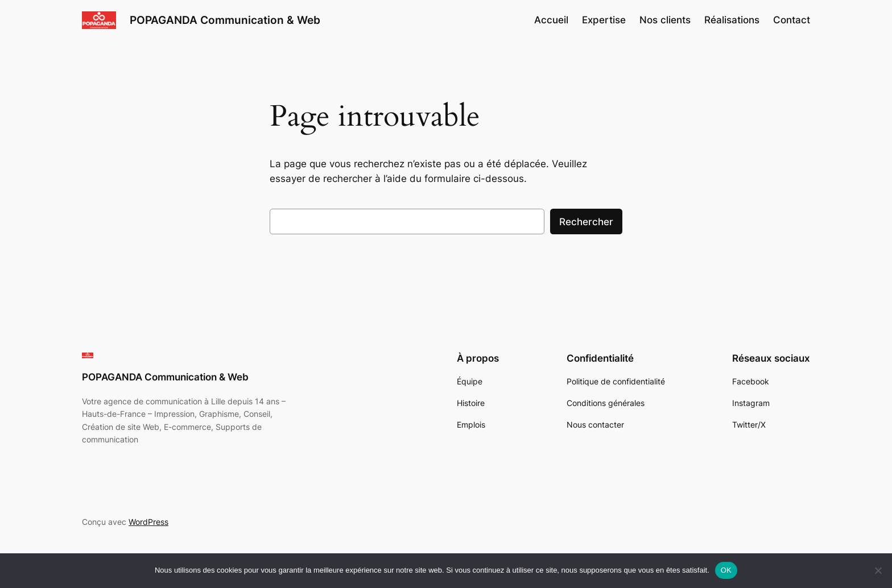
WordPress (148, 522)
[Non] (878, 570)
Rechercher (586, 222)
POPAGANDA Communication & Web (225, 20)
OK (726, 570)
